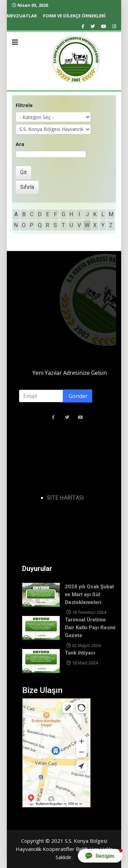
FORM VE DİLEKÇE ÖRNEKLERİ (74, 16)
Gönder (77, 396)
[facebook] (83, 26)
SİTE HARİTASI (66, 498)
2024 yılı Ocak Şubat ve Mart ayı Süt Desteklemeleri (89, 594)
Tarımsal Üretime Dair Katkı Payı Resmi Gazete (90, 628)
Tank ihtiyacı (80, 653)
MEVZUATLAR (22, 16)
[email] (54, 396)
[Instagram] (114, 26)
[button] (100, 856)
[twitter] (93, 26)
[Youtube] (104, 26)
